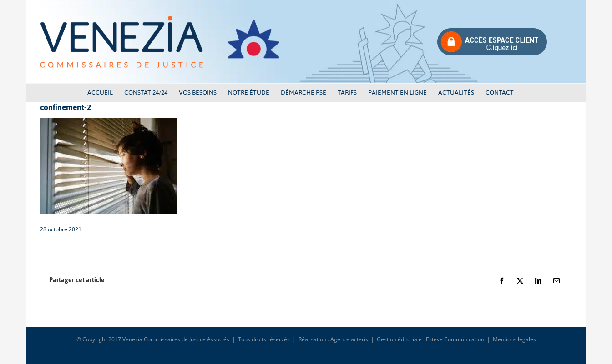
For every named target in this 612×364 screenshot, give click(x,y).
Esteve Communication (455, 339)
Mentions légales (514, 339)
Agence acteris (349, 339)
